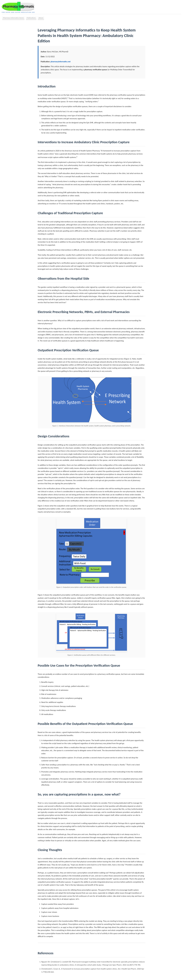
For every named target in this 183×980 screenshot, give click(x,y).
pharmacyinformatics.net (61, 62)
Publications (31, 18)
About (41, 18)
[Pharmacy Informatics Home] (19, 7)
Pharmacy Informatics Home (13, 18)
